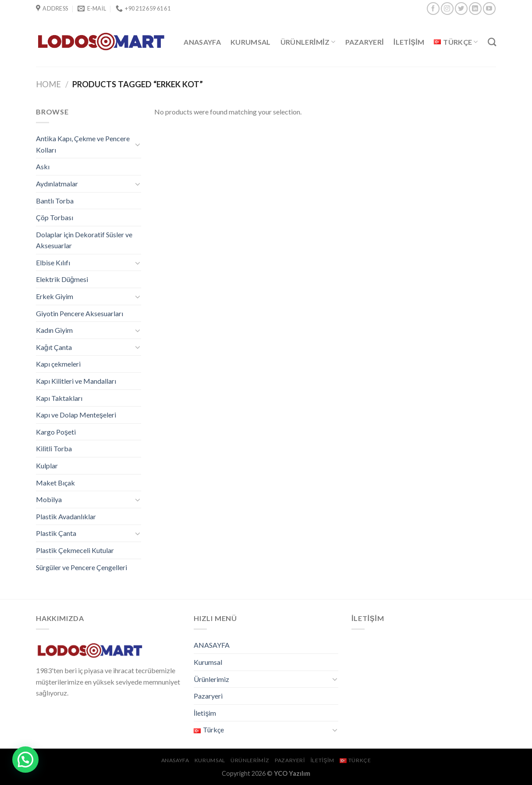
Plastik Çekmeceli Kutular (75, 550)
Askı (43, 166)
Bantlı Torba (55, 201)
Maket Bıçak (55, 483)
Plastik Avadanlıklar (66, 516)
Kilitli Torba (54, 448)
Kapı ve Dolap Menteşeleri (76, 415)
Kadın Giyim (54, 330)
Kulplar (47, 466)
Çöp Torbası (55, 217)
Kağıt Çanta (54, 347)
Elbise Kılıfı (53, 262)
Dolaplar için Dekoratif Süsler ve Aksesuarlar (84, 240)
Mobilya (49, 499)
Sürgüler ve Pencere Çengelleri (82, 567)
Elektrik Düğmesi (62, 279)
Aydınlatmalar (57, 184)
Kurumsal (251, 42)
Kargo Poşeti (56, 432)
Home (48, 84)
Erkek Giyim (55, 296)
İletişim (409, 42)
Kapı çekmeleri (58, 364)
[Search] (492, 42)
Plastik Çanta (56, 533)
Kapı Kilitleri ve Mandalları (76, 381)
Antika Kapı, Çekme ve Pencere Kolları (83, 144)
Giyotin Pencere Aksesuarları (80, 313)
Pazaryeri (365, 42)
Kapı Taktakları (59, 398)
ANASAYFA (202, 42)
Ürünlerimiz (308, 42)
